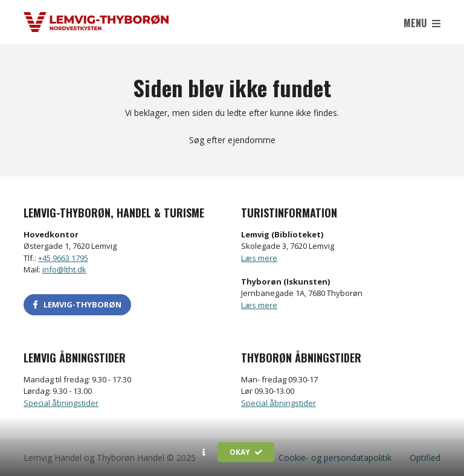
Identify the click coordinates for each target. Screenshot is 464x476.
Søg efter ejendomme (232, 140)
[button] (204, 452)
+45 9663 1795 (63, 258)
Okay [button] (246, 452)
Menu (422, 23)
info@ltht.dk (64, 269)
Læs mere (259, 258)
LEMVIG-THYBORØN (77, 304)
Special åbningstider (61, 403)
